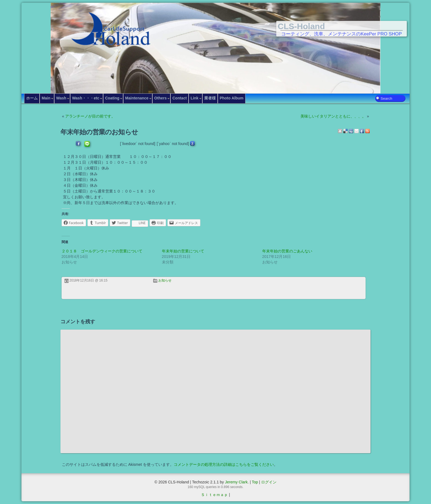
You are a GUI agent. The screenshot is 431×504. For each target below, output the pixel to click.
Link (194, 98)
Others (160, 98)
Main (46, 98)
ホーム (32, 98)
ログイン (269, 482)
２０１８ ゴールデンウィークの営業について (102, 251)
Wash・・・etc (86, 98)
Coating (112, 98)
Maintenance (137, 98)
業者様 (210, 98)
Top (255, 482)
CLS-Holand (301, 26)
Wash (61, 98)
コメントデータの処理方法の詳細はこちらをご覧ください (224, 464)
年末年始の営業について (183, 251)
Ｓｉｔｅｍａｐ (214, 495)
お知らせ (165, 280)
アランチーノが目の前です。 (90, 116)
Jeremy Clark (236, 482)
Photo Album (232, 98)
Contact (179, 98)
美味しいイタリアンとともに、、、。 (333, 116)
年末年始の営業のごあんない (287, 251)
